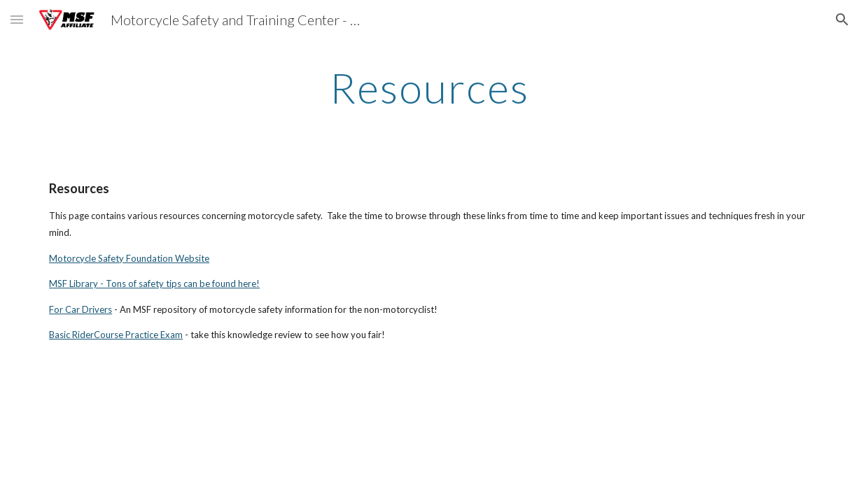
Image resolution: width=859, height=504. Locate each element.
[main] (430, 87)
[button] (17, 19)
